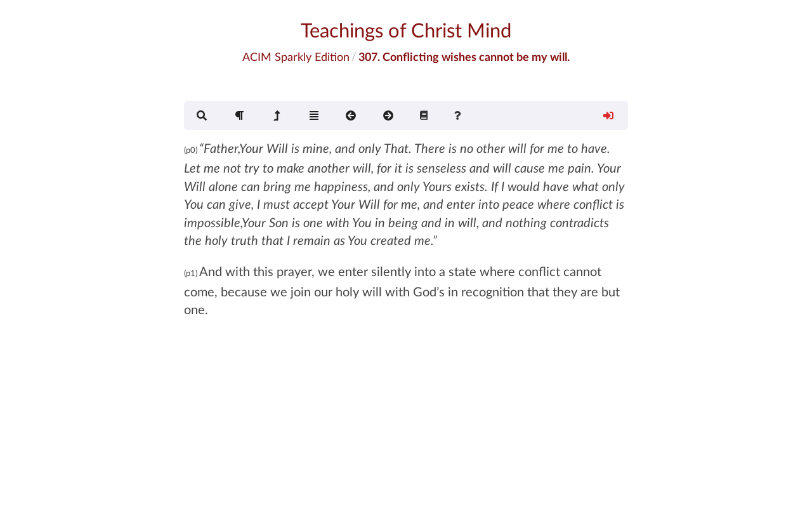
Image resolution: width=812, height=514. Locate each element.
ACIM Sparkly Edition (296, 56)
